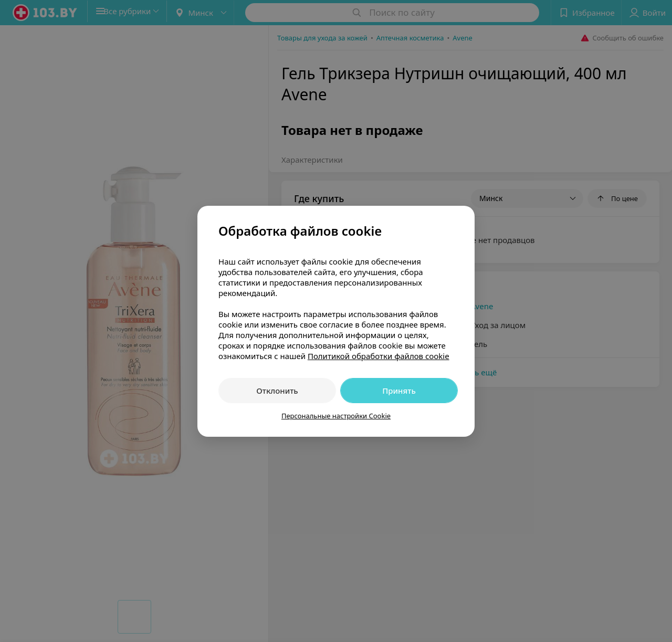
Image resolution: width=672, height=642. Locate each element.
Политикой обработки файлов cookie (379, 356)
